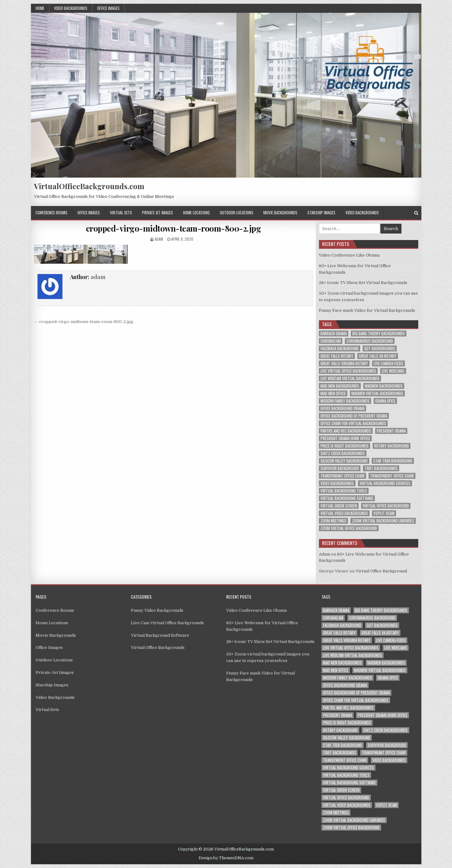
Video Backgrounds (71, 8)
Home (40, 8)
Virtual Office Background (381, 571)
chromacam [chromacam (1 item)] (331, 341)
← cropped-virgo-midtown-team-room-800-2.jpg (84, 322)
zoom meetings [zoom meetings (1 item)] (333, 521)
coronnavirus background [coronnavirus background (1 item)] (370, 341)
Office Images (108, 8)
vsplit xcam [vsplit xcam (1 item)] (384, 513)
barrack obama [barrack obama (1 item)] (334, 333)
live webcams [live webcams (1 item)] (393, 371)
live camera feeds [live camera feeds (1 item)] (388, 363)
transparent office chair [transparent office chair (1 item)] (392, 476)
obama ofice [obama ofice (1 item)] (385, 401)
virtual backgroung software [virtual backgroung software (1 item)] (347, 498)
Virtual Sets (121, 213)
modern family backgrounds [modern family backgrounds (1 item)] (345, 401)
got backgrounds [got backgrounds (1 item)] (380, 348)
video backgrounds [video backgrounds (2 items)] (337, 483)
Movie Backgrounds (280, 213)
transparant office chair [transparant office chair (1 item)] (343, 476)
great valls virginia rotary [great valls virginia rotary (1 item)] (344, 363)
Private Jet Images (158, 213)
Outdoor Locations (237, 213)
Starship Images (321, 213)
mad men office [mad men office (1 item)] (333, 393)
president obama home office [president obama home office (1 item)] (345, 438)
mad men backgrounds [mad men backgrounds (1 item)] (340, 386)
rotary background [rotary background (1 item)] (392, 446)
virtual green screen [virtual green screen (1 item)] (339, 506)
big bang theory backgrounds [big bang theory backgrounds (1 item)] (379, 333)
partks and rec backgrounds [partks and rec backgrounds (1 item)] (346, 431)
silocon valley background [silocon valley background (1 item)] (344, 461)
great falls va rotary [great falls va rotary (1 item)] (378, 356)
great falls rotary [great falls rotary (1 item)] (337, 356)
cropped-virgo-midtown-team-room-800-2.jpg (174, 228)
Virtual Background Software (160, 635)
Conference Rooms (52, 213)
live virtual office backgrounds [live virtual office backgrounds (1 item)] (348, 371)
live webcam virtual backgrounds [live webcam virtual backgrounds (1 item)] (350, 378)
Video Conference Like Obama (349, 255)
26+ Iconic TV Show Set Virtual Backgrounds (363, 283)
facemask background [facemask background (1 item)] (340, 348)
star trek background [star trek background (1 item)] (393, 461)
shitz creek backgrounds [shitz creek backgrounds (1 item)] (343, 453)
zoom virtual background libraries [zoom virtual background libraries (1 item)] (383, 521)
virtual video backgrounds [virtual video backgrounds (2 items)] (344, 513)
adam (159, 239)
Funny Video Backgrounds (157, 610)
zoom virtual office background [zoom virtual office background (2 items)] (349, 528)
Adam (325, 554)
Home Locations (196, 213)
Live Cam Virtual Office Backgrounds (167, 623)
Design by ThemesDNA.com (226, 858)
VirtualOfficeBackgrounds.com (89, 186)
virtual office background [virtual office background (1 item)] (386, 506)
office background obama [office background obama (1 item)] (343, 408)
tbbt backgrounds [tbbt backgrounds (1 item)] (381, 468)
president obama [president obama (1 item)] (391, 431)
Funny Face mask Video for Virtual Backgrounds (367, 310)
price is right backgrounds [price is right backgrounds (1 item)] (345, 446)
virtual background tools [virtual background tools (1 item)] (344, 491)
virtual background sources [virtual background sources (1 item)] (385, 483)
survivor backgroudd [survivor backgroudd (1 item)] (340, 468)
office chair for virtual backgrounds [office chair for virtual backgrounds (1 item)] (353, 423)
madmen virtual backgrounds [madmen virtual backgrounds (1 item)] (377, 393)
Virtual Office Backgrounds (158, 647)
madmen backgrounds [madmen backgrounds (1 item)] (384, 386)
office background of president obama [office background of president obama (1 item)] (354, 416)
